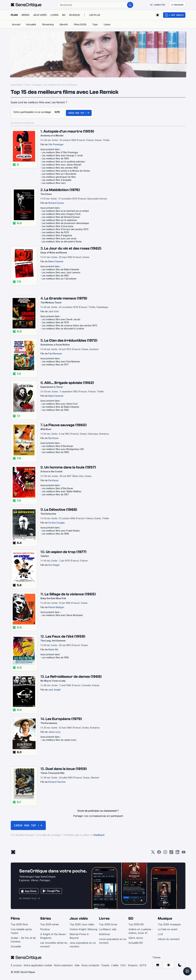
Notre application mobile (38, 965)
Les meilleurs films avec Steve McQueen (62, 615)
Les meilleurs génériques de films (59, 177)
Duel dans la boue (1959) (66, 769)
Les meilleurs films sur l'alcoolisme (59, 174)
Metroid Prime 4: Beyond (79, 936)
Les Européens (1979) (64, 719)
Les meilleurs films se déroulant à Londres (63, 329)
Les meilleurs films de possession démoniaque (65, 223)
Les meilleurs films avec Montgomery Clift (63, 449)
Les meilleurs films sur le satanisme (59, 220)
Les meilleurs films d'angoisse (57, 235)
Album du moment (169, 939)
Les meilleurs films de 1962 (55, 276)
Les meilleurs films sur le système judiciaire (63, 162)
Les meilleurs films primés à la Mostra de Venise (66, 171)
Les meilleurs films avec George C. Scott (62, 155)
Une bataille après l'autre (21, 931)
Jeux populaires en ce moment (83, 945)
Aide (77, 965)
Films (27, 85)
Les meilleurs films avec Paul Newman (61, 361)
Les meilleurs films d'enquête (57, 180)
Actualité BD (136, 943)
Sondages (37, 85)
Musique (165, 918)
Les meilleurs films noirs (54, 183)
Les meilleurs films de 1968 (55, 534)
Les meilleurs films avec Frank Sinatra (61, 531)
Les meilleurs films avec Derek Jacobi (61, 319)
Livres (104, 918)
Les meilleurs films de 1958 (55, 657)
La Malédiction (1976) (62, 190)
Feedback (99, 835)
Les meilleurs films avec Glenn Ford (60, 404)
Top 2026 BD (136, 924)
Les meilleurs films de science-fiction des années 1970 (70, 325)
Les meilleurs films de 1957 (55, 494)
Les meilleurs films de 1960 (55, 452)
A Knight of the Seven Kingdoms (53, 936)
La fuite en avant (168, 929)
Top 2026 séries (49, 924)
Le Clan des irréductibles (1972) (71, 340)
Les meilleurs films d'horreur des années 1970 (65, 229)
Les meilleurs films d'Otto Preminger (60, 152)
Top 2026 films (19, 924)
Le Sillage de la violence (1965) (70, 594)
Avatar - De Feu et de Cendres (23, 940)
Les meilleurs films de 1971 (55, 365)
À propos (16, 965)
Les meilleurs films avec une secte (59, 238)
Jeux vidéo (79, 918)
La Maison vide (108, 929)
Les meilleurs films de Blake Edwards (61, 269)
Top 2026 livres (108, 924)
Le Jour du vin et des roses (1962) (73, 248)
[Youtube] (184, 853)
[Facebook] (159, 853)
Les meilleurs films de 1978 (55, 322)
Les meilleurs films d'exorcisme (58, 226)
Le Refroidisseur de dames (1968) (73, 677)
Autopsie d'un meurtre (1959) (69, 131)
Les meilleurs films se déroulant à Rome (62, 242)
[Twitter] (153, 853)
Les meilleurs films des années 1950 (60, 168)
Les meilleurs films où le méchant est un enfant (65, 211)
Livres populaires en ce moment (113, 941)
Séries (46, 918)
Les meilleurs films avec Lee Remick (60, 85)
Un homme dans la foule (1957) (70, 467)
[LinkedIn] (177, 853)
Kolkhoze (104, 934)
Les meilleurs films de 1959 (55, 158)
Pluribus (45, 929)
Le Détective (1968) (61, 510)
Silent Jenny (136, 938)
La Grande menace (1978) (66, 298)
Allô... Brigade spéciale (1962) (69, 383)
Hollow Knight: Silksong (83, 929)
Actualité (16, 946)
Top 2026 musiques (169, 924)
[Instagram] (165, 853)
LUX (160, 934)
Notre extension (63, 965)
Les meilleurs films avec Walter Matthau (62, 491)
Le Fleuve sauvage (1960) (65, 425)
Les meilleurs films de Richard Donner (61, 217)
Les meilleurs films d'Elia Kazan (58, 446)
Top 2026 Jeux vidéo (82, 924)
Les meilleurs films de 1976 (55, 232)
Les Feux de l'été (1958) (65, 636)
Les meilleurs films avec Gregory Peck (61, 214)
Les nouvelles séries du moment (54, 945)
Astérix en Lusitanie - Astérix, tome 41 (141, 931)
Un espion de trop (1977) (66, 552)
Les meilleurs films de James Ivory (59, 740)
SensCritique (17, 85)
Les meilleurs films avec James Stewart (62, 165)
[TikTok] (171, 853)
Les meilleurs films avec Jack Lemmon (61, 272)
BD (131, 918)
